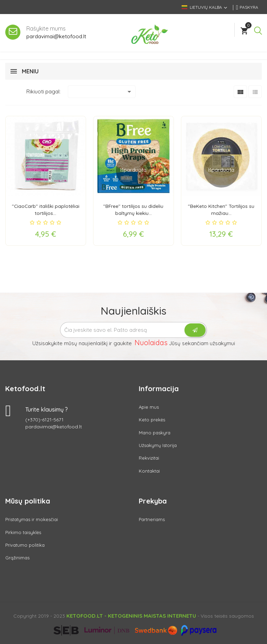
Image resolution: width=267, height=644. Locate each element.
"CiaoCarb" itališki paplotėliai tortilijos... (45, 209)
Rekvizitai (149, 458)
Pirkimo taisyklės (23, 532)
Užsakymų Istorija (158, 445)
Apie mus (149, 407)
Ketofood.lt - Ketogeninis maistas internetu (131, 616)
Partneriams (152, 519)
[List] (255, 92)
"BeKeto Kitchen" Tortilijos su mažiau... (221, 209)
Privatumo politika (25, 545)
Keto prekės (152, 420)
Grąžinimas (17, 558)
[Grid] (240, 92)
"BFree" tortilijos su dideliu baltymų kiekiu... (133, 209)
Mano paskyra (155, 432)
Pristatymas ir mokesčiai (32, 519)
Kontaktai (149, 471)
